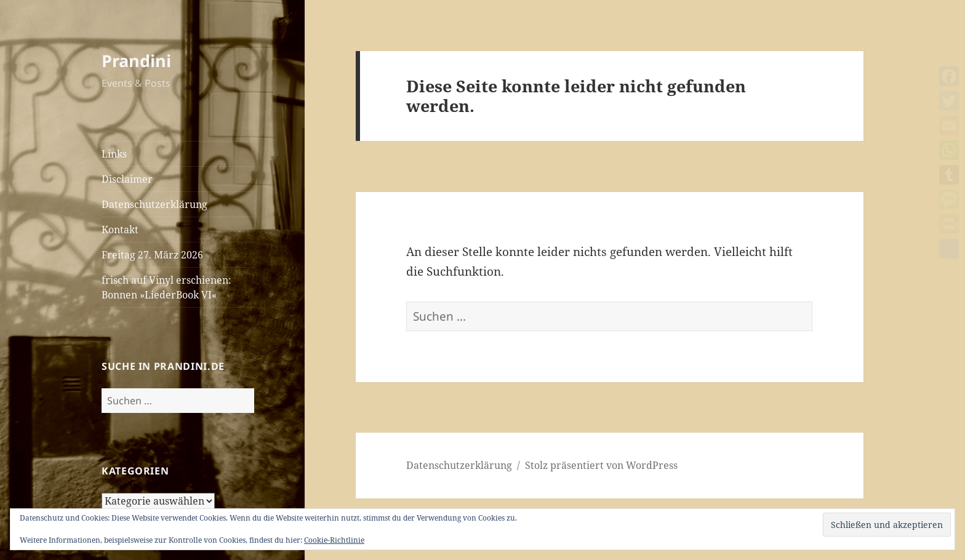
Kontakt (120, 230)
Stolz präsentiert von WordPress (601, 465)
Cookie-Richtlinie (334, 540)
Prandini (136, 61)
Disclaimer (127, 179)
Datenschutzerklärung (154, 204)
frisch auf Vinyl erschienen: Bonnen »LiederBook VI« (166, 287)
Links (114, 154)
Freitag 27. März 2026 (152, 255)
